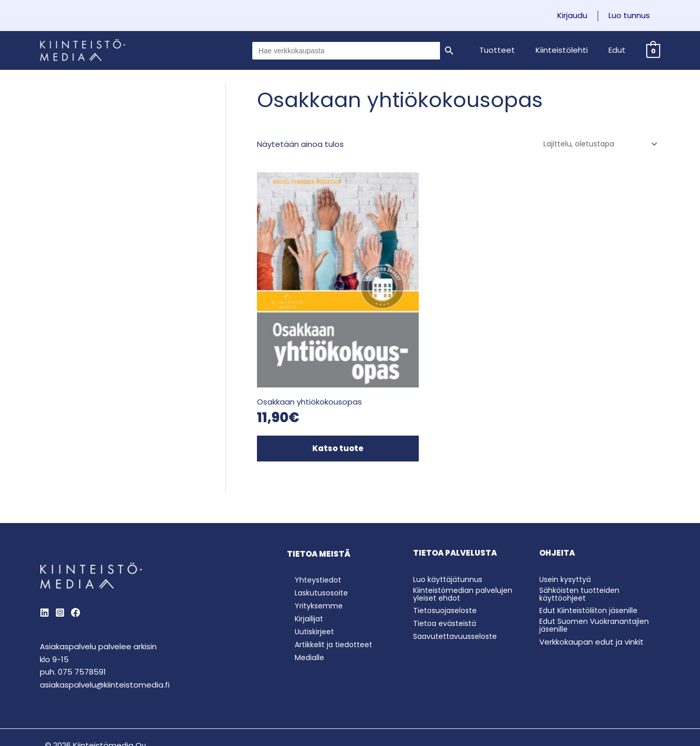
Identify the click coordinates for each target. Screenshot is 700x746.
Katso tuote (320, 406)
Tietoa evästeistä (448, 580)
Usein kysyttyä (567, 536)
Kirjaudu (580, 16)
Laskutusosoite (316, 551)
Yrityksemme (312, 565)
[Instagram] (60, 570)
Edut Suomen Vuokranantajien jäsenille (597, 582)
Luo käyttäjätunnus (450, 536)
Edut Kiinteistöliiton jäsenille (592, 567)
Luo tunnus (632, 16)
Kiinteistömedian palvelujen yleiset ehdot (466, 550)
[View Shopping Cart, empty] (653, 50)
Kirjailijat (302, 579)
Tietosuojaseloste (448, 567)
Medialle (303, 620)
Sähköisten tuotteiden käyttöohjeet (583, 550)
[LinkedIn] (44, 570)
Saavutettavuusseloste (459, 593)
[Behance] (75, 570)
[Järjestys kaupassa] (595, 144)
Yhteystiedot (312, 537)
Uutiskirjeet (308, 593)
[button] (510, 50)
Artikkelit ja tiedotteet (329, 606)
